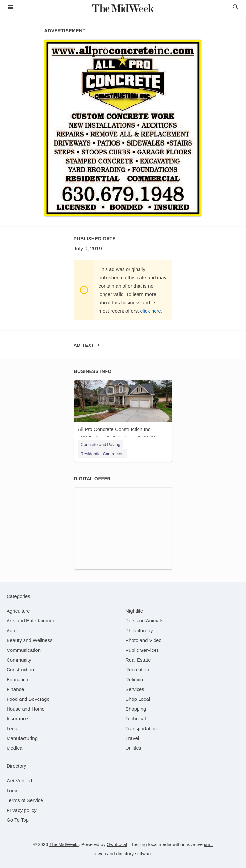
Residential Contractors (103, 454)
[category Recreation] (137, 670)
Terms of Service (25, 800)
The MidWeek (64, 844)
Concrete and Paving (100, 445)
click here (151, 311)
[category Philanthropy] (139, 630)
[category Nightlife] (134, 611)
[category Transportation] (141, 728)
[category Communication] (24, 650)
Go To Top (18, 820)
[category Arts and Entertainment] (32, 621)
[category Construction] (20, 670)
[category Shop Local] (138, 699)
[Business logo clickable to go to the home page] (123, 8)
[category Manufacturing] (22, 738)
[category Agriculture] (18, 611)
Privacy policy (22, 810)
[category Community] (19, 660)
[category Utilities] (133, 748)
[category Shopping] (136, 709)
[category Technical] (136, 719)
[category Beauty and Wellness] (30, 640)
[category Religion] (134, 679)
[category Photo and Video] (144, 640)
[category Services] (135, 689)
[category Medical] (15, 748)
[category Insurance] (17, 719)
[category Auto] (12, 630)
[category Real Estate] (138, 660)
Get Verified (19, 781)
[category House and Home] (26, 709)
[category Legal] (13, 728)
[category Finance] (15, 689)
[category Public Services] (142, 650)
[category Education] (17, 679)
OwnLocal (117, 844)
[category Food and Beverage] (28, 699)
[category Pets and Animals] (144, 621)
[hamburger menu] (10, 7)
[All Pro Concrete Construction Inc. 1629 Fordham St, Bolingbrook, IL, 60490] (123, 412)
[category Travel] (132, 738)
